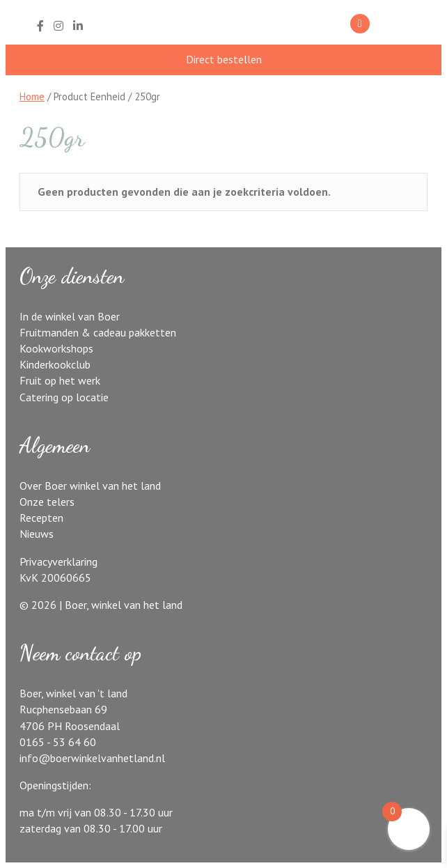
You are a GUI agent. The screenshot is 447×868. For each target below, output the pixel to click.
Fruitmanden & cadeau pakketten (98, 332)
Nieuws (37, 534)
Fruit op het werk (60, 380)
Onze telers (47, 502)
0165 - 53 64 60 (58, 742)
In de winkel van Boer (70, 316)
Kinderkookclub (55, 364)
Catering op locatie (64, 397)
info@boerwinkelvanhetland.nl (92, 758)
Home (32, 96)
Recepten (41, 518)
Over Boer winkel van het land (90, 486)
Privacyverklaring (58, 561)
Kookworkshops (56, 348)
